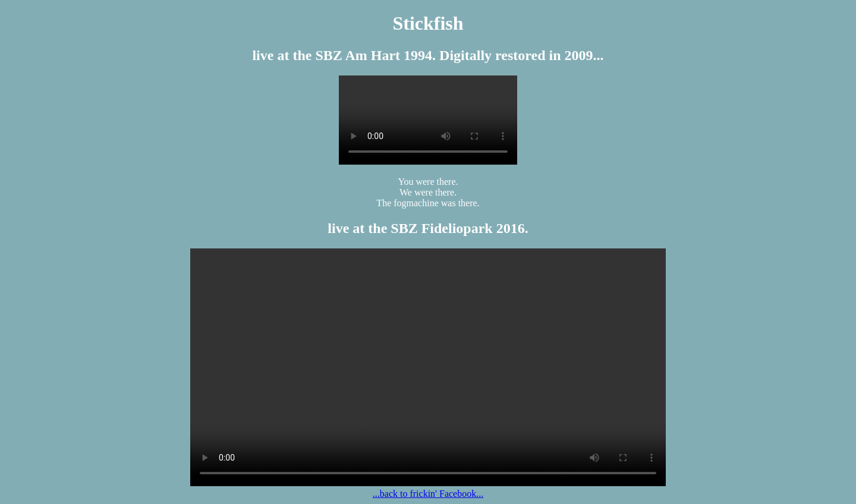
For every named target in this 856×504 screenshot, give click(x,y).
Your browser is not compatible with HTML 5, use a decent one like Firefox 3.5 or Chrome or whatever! (428, 120)
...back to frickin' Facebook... (428, 494)
